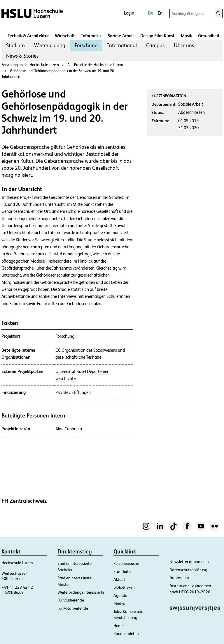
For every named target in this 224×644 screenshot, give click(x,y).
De (150, 13)
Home (119, 626)
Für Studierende (71, 600)
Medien (120, 603)
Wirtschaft (65, 36)
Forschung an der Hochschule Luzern (30, 65)
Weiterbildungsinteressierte (81, 592)
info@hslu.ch (12, 592)
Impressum (179, 578)
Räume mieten (126, 634)
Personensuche (126, 563)
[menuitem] (15, 45)
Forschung (86, 45)
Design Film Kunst (157, 36)
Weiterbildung (50, 45)
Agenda (120, 595)
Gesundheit (209, 36)
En (160, 13)
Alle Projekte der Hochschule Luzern (95, 65)
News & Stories (22, 56)
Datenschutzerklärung (188, 570)
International (122, 45)
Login (129, 13)
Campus (155, 45)
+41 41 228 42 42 (17, 587)
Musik (186, 36)
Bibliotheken (124, 587)
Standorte (122, 572)
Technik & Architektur (28, 36)
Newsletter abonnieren (189, 562)
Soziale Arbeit (121, 36)
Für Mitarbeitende (73, 608)
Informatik (91, 36)
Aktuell (119, 579)
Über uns (184, 45)
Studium (15, 45)
